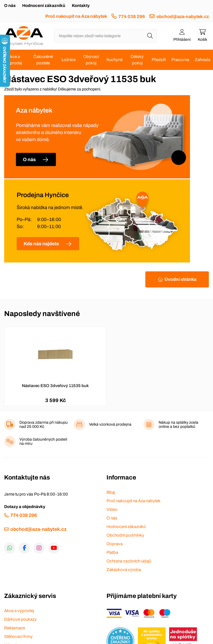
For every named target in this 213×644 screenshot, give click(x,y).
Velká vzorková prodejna (110, 424)
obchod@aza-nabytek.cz (183, 17)
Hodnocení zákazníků (44, 6)
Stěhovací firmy (18, 637)
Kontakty (81, 6)
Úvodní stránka (180, 279)
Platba (112, 552)
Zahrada (202, 60)
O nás (10, 6)
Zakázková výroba (124, 570)
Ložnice (69, 60)
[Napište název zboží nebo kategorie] (105, 36)
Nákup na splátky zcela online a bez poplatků (178, 425)
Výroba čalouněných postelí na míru (43, 441)
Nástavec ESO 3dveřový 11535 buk (55, 386)
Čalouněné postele (43, 60)
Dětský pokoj (137, 60)
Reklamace (15, 628)
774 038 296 (132, 17)
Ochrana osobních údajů (129, 561)
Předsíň (159, 60)
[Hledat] (150, 36)
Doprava (115, 544)
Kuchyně (115, 60)
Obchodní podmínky (125, 535)
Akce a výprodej (14, 60)
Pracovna (180, 60)
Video (112, 509)
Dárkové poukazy (20, 619)
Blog (111, 492)
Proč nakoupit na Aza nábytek (76, 16)
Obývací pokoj (91, 60)
